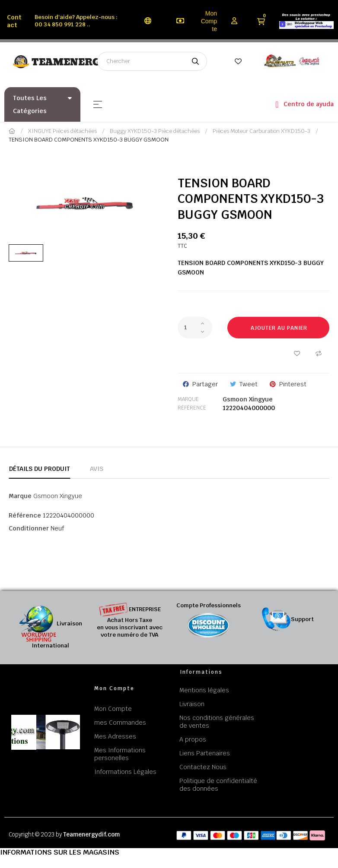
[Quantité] (195, 328)
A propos (193, 739)
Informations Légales (125, 772)
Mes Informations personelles (120, 754)
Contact (14, 21)
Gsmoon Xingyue (248, 399)
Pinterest (293, 384)
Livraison (192, 704)
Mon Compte (209, 21)
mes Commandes (120, 723)
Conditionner (29, 528)
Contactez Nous (203, 767)
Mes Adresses (115, 736)
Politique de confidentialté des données (218, 785)
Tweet (249, 384)
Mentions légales (204, 690)
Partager (205, 384)
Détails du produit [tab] (40, 469)
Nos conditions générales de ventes (217, 722)
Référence (192, 408)
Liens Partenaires (205, 753)
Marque (188, 399)
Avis (97, 469)
